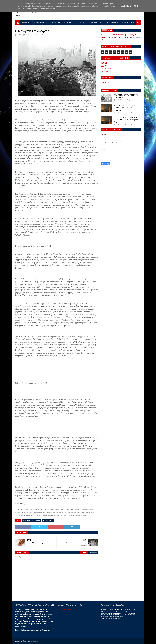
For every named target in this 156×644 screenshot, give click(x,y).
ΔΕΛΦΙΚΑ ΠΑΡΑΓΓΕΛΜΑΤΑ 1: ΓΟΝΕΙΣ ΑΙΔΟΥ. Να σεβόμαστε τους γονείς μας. (127, 108)
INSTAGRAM (106, 69)
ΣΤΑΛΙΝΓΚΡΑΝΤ (48, 521)
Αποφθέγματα (128, 22)
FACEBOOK (105, 72)
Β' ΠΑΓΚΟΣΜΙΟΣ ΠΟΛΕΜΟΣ (32, 521)
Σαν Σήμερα (112, 22)
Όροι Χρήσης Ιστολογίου (67, 610)
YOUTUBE (105, 66)
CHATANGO (106, 82)
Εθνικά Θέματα (41, 22)
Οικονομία (81, 22)
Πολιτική (56, 22)
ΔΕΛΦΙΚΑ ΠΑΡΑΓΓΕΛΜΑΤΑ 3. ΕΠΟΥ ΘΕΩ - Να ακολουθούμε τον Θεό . (126, 120)
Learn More (126, 6)
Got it (136, 6)
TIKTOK (104, 63)
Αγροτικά (26, 22)
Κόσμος (68, 22)
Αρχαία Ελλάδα (96, 22)
